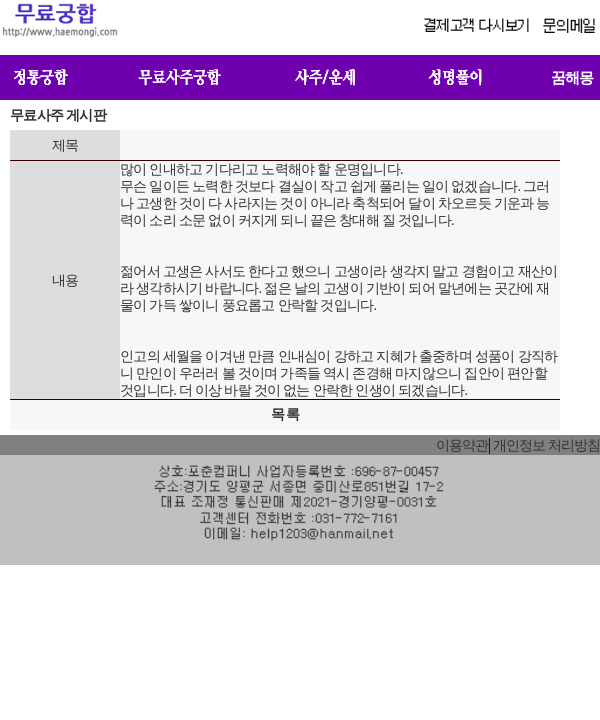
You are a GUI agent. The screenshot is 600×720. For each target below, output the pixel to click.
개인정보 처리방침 (546, 445)
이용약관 (462, 445)
